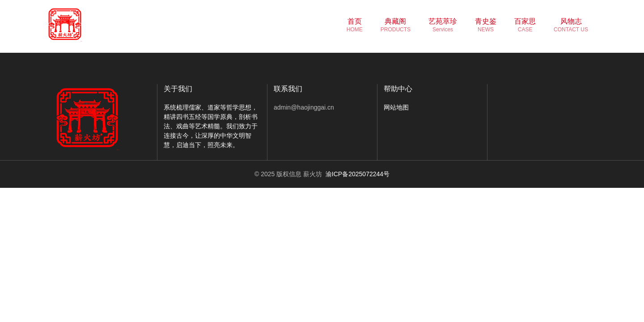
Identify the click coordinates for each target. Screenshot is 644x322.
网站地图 (396, 107)
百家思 (525, 25)
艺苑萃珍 (443, 25)
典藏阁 (396, 25)
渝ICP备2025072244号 (358, 174)
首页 (355, 25)
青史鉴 (486, 25)
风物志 (571, 25)
